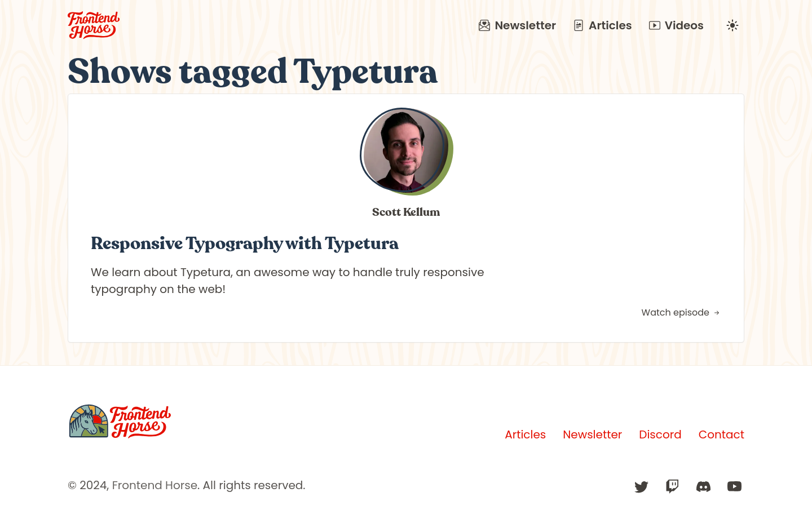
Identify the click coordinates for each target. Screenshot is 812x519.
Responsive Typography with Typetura (245, 243)
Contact (721, 434)
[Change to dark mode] (732, 25)
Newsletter (517, 25)
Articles (603, 25)
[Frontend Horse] (120, 422)
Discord (660, 434)
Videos (676, 25)
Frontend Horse (155, 485)
